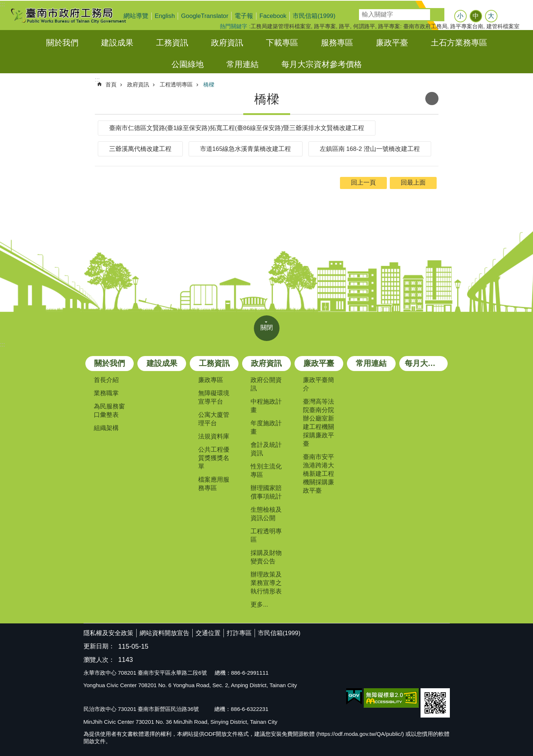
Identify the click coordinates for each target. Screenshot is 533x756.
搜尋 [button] (438, 15)
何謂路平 (364, 26)
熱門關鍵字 (234, 26)
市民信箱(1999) (314, 16)
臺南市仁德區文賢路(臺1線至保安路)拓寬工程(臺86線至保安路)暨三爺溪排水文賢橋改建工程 (237, 128)
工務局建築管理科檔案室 (281, 26)
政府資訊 (227, 43)
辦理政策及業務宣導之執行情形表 (266, 583)
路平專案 (325, 26)
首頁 (111, 84)
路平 (344, 26)
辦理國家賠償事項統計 (266, 492)
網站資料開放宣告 (164, 633)
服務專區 (337, 43)
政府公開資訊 (266, 384)
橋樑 (209, 84)
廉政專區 (211, 380)
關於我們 (62, 43)
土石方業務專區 (459, 43)
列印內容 (432, 99)
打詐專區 (239, 633)
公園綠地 (188, 64)
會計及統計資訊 (266, 449)
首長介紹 (106, 380)
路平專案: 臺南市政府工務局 (412, 26)
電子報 (244, 16)
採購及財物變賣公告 (266, 557)
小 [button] (460, 16)
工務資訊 (172, 43)
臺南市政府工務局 (74, 15)
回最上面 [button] (413, 183)
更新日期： (99, 646)
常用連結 (243, 64)
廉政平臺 (392, 43)
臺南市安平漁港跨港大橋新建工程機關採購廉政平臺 (319, 474)
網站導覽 (136, 16)
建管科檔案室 (503, 26)
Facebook (273, 16)
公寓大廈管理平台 (214, 419)
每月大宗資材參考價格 (322, 64)
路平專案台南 (467, 26)
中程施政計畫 (266, 406)
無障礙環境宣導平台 (214, 397)
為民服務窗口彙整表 (109, 411)
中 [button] (476, 16)
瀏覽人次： (99, 660)
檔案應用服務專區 (214, 484)
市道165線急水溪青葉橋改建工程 (246, 149)
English (165, 16)
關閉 (267, 328)
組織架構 (106, 428)
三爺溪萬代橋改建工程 (140, 149)
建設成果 (117, 43)
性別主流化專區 (266, 471)
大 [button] (491, 16)
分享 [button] (510, 17)
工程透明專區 (176, 84)
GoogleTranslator (205, 16)
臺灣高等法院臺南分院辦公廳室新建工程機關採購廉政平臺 (319, 423)
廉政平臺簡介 (319, 384)
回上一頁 (363, 183)
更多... (259, 605)
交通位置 (208, 633)
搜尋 (364, 12)
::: (3, 4)
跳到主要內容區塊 (4, 4)
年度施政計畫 (266, 427)
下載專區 (282, 43)
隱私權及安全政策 (108, 633)
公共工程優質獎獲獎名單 (214, 458)
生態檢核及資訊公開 (266, 514)
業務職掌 (106, 393)
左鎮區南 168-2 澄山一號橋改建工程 (370, 149)
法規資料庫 (214, 436)
